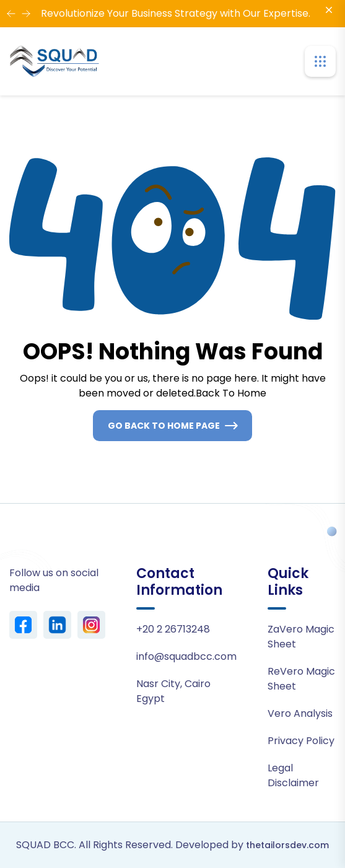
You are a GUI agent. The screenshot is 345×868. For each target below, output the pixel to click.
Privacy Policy (301, 741)
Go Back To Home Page (164, 426)
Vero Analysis (300, 713)
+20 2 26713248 (173, 629)
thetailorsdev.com (287, 845)
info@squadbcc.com (186, 656)
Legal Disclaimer (293, 775)
